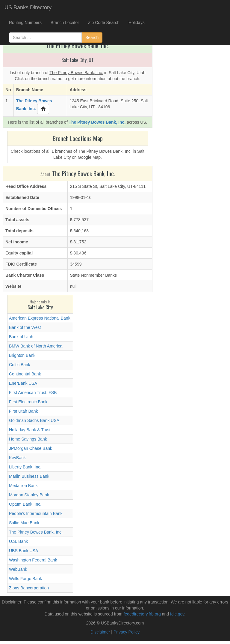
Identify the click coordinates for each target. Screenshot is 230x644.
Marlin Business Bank (29, 476)
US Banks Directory (28, 8)
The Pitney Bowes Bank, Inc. (36, 532)
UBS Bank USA (24, 551)
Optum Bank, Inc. (25, 504)
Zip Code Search (104, 23)
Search (92, 38)
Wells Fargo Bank (25, 579)
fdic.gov (177, 614)
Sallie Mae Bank (24, 523)
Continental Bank (25, 374)
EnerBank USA (23, 383)
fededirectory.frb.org (142, 614)
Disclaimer (100, 632)
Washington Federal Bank (33, 560)
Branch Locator (65, 23)
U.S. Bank (18, 541)
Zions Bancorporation (29, 588)
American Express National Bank (40, 318)
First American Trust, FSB (33, 393)
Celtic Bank (20, 365)
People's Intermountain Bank (36, 513)
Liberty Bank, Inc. (25, 467)
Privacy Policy (127, 632)
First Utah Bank (23, 411)
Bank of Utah (21, 337)
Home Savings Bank (28, 439)
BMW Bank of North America (36, 346)
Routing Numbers (25, 23)
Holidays (137, 23)
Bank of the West (25, 327)
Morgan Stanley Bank (29, 495)
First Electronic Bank (28, 402)
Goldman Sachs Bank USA (34, 420)
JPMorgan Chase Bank (31, 448)
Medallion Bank (23, 486)
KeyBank (17, 458)
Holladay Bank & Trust (30, 430)
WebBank (18, 569)
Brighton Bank (22, 355)
